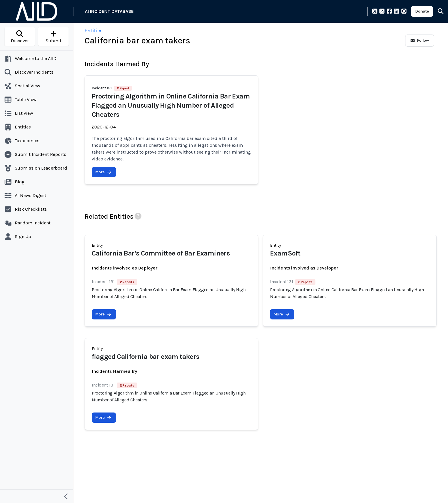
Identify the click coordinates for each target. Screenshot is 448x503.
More (103, 172)
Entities (94, 31)
